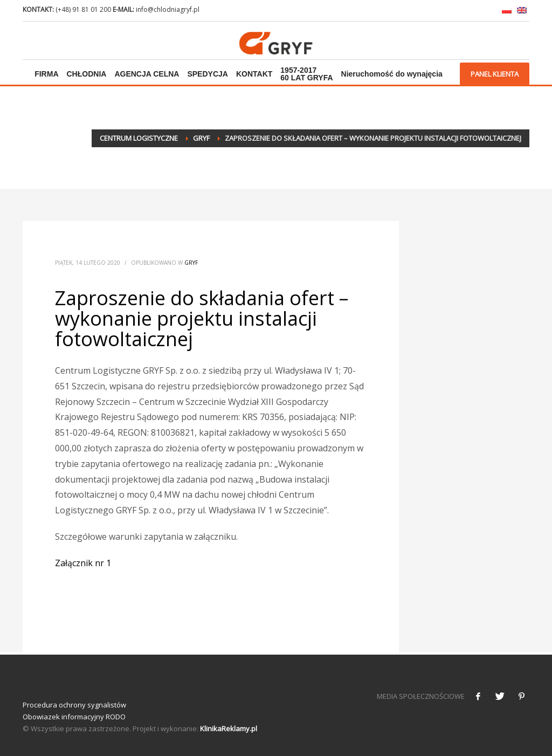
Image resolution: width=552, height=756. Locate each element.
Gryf (191, 263)
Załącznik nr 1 (83, 563)
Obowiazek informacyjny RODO (74, 717)
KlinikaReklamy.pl (229, 728)
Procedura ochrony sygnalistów (74, 705)
